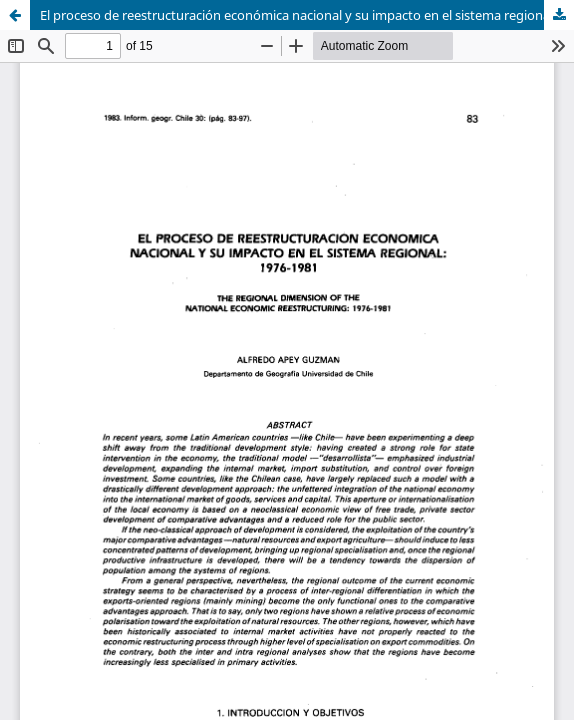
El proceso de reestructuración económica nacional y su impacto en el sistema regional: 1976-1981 (307, 15)
